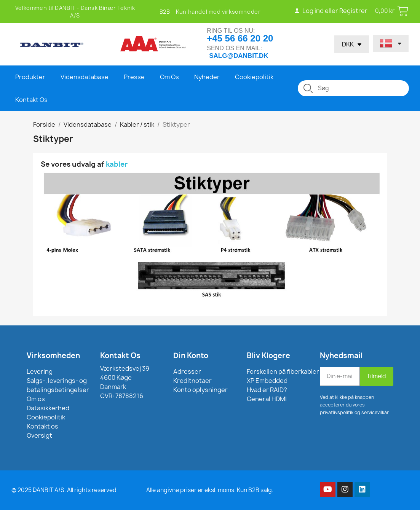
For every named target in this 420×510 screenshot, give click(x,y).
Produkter (30, 77)
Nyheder (207, 77)
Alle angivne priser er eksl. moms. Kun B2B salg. (210, 490)
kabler (117, 164)
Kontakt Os (31, 100)
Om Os (169, 77)
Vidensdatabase (85, 77)
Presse (134, 77)
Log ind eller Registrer (331, 11)
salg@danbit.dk (239, 56)
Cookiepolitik (254, 77)
